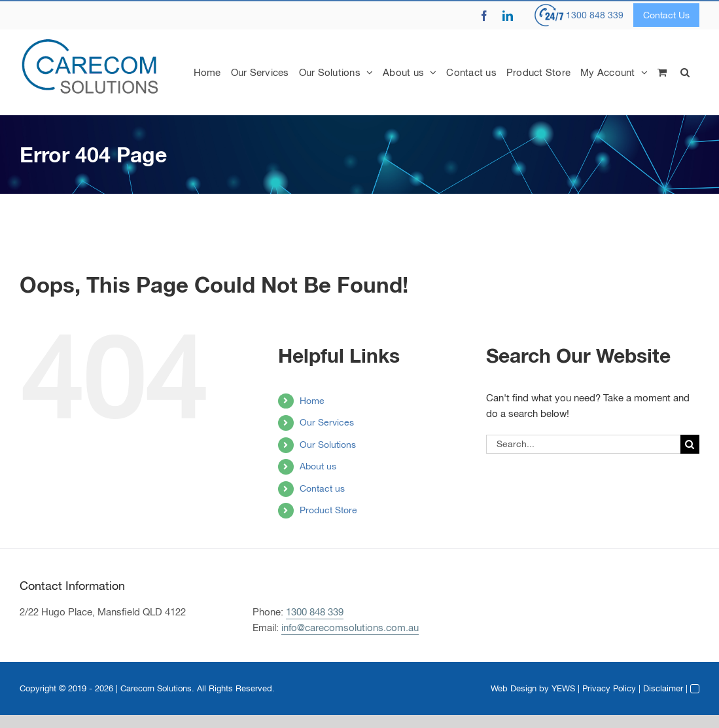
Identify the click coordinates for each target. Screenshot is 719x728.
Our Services (327, 422)
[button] (685, 72)
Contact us (322, 488)
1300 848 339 (595, 15)
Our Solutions (328, 445)
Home (312, 401)
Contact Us (666, 15)
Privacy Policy (609, 688)
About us (318, 466)
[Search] (690, 444)
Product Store (328, 510)
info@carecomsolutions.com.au (350, 628)
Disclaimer (663, 688)
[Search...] (583, 444)
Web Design (514, 688)
